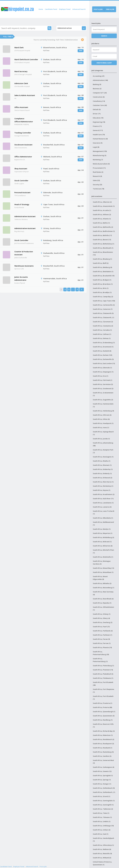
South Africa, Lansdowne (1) (103, 503)
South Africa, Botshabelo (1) (103, 271)
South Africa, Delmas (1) (102, 338)
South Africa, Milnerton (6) (103, 546)
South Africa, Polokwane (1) (103, 678)
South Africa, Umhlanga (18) (103, 826)
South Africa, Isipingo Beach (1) (103, 433)
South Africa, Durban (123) (102, 355)
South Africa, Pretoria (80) (102, 707)
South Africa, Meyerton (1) (103, 533)
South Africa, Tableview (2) (103, 809)
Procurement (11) (99, 168)
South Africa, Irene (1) (101, 427)
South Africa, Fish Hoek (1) (102, 380)
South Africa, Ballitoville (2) (103, 227)
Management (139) (100, 151)
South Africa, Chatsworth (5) (103, 313)
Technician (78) (98, 189)
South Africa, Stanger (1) (102, 784)
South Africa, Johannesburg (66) (103, 444)
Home (41, 9)
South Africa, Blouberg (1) (102, 259)
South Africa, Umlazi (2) (102, 830)
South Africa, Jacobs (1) (101, 439)
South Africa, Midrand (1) (102, 542)
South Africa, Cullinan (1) (102, 334)
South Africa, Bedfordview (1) (104, 231)
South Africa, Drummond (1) (103, 347)
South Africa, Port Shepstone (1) (103, 691)
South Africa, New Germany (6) (103, 593)
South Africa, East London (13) (104, 363)
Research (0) (97, 176)
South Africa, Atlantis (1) (102, 219)
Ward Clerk (19, 47)
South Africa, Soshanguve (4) (103, 767)
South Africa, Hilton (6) (101, 419)
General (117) (98, 130)
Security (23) (97, 185)
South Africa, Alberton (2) (102, 202)
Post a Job (43, 866)
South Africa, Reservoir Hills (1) (103, 725)
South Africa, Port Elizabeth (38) (103, 684)
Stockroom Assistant (23, 145)
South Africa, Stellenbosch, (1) (104, 792)
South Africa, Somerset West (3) (103, 762)
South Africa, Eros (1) (101, 376)
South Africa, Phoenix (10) (102, 647)
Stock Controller (21, 180)
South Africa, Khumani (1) (102, 465)
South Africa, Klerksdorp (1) (103, 486)
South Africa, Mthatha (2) (102, 583)
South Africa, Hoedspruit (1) (103, 423)
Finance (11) (97, 126)
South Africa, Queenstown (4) (104, 716)
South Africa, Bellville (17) (102, 235)
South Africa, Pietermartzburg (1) (100, 660)
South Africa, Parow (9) (101, 639)
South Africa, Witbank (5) (102, 858)
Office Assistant (21, 107)
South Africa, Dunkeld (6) (102, 351)
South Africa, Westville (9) (102, 853)
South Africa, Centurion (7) (103, 309)
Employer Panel (65, 9)
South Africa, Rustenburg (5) (103, 752)
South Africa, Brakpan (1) (102, 280)
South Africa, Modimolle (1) (103, 557)
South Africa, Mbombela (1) (103, 518)
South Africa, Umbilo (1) (102, 821)
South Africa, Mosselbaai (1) (103, 572)
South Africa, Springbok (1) (103, 775)
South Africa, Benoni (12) (102, 240)
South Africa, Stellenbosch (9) (104, 788)
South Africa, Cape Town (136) (104, 301)
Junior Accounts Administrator (21, 278)
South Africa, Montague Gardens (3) (102, 562)
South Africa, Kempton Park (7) (103, 451)
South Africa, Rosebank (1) (102, 748)
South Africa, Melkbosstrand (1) (103, 523)
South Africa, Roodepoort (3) (103, 744)
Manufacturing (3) (100, 155)
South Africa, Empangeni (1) (103, 372)
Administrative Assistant (25, 216)
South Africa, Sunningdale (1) (104, 801)
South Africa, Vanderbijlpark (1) (103, 840)
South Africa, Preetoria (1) (102, 703)
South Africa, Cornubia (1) (102, 330)
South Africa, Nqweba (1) (102, 603)
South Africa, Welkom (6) (102, 849)
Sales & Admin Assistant (25, 95)
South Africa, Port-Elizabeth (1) (103, 698)
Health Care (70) (99, 135)
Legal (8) (96, 147)
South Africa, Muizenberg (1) (103, 588)
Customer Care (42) (100, 105)
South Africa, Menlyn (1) (102, 529)
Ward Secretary (21, 71)
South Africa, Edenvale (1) (102, 368)
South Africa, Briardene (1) (103, 284)
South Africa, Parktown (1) (102, 635)
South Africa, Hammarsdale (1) (103, 405)
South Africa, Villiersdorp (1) (103, 845)
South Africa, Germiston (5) (103, 384)
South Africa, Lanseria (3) (102, 507)
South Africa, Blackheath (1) (103, 248)
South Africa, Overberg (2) (103, 622)
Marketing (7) (98, 160)
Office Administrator (23, 157)
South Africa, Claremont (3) (103, 322)
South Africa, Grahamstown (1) (103, 394)
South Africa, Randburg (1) (103, 720)
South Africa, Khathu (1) (102, 461)
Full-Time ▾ (8, 37)
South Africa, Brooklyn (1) (102, 292)
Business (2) (97, 89)
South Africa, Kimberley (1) (103, 469)
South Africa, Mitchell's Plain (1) (103, 551)
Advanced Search (79, 9)
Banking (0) (97, 84)
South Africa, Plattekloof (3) (103, 674)
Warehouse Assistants (24, 266)
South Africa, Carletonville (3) (104, 305)
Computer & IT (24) (100, 93)
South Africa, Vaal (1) (101, 834)
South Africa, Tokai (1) (101, 813)
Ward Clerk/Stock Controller (26, 59)
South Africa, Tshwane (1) (102, 817)
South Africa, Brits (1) (101, 288)
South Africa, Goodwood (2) (103, 388)
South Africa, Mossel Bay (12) (103, 568)
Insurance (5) (98, 143)
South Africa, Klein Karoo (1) (103, 482)
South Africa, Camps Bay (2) (103, 297)
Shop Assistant (21, 169)
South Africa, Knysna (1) (102, 490)
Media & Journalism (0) (101, 164)
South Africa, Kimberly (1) (102, 473)
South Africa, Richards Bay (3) (104, 731)
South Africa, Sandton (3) (102, 756)
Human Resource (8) (100, 139)
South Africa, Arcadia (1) (102, 210)
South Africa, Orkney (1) (102, 614)
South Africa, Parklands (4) (103, 631)
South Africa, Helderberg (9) (103, 411)
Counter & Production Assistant (24, 253)
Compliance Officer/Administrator (24, 120)
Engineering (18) (99, 122)
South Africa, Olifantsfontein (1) (103, 608)
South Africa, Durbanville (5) (103, 359)
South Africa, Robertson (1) (103, 735)
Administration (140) (100, 80)
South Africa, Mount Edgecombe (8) (100, 578)
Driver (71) (97, 114)
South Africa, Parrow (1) (102, 643)
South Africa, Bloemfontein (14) (103, 254)
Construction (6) (99, 97)
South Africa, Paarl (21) (101, 627)
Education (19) (98, 118)
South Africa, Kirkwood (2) (102, 478)
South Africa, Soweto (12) (102, 771)
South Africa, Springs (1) (102, 780)
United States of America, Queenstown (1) (102, 863)
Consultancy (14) (99, 101)
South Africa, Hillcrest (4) (102, 415)
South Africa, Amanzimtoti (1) (104, 206)
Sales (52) (96, 180)
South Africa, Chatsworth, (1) (103, 317)
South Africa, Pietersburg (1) (103, 666)
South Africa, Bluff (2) (101, 263)
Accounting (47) (99, 76)
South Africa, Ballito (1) (101, 223)
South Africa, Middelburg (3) (103, 537)
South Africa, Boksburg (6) (102, 267)
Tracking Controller (23, 133)
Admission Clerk (21, 83)
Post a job (98, 9)
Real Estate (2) (98, 172)
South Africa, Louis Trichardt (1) (104, 512)
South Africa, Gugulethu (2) (103, 400)
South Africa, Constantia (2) (103, 326)
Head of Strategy (22, 204)
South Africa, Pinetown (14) (103, 670)
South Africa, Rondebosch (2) (103, 739)
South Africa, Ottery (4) (101, 618)
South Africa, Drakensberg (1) (104, 343)
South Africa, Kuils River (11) (103, 499)
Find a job (110, 9)
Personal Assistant (22, 192)
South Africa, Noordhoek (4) (103, 599)
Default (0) (97, 109)
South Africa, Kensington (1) (103, 457)
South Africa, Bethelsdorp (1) (103, 244)
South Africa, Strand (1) (102, 796)
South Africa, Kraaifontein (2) (104, 494)
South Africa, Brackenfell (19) (104, 276)
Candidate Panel (51, 9)
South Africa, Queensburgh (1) (104, 712)
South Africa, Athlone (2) (102, 215)
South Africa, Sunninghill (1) (103, 805)
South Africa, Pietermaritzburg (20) (101, 653)
